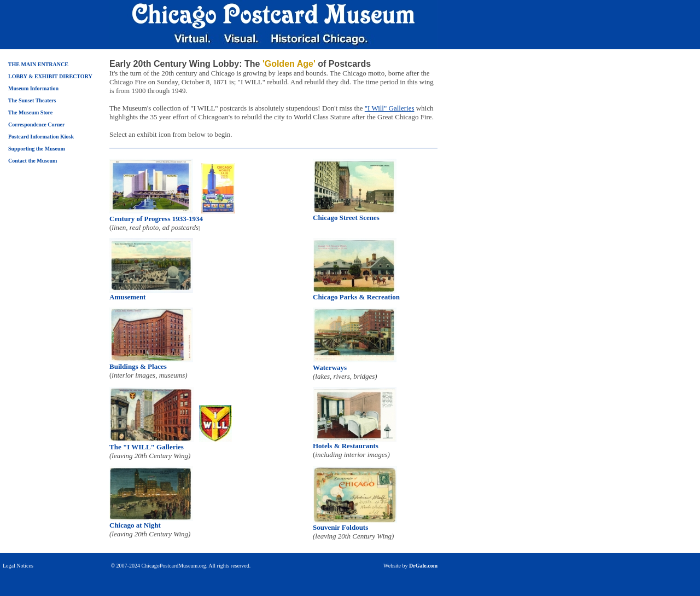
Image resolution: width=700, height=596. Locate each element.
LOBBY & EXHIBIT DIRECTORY (50, 76)
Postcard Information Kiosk (41, 137)
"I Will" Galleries (390, 108)
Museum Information (33, 88)
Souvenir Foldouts (340, 527)
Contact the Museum (33, 161)
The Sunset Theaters (32, 100)
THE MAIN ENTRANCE (38, 64)
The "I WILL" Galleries (147, 447)
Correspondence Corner (36, 125)
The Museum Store (30, 112)
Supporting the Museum (37, 149)
